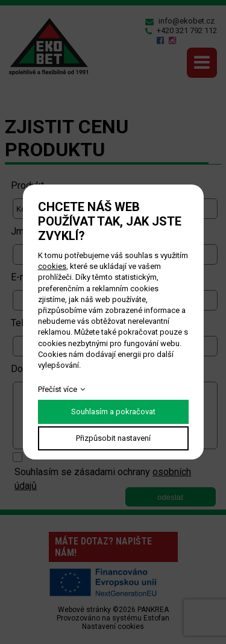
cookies (52, 266)
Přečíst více (58, 389)
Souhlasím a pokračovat (113, 412)
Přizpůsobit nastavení (113, 438)
